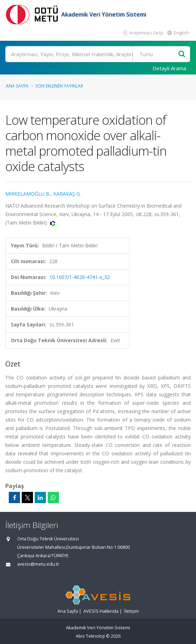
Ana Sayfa (17, 86)
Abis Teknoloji (90, 636)
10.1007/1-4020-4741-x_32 (80, 277)
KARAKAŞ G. (67, 194)
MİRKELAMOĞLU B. (28, 194)
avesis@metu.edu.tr (38, 564)
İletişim (131, 611)
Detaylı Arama (169, 68)
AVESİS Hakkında (101, 611)
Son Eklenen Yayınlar (59, 86)
